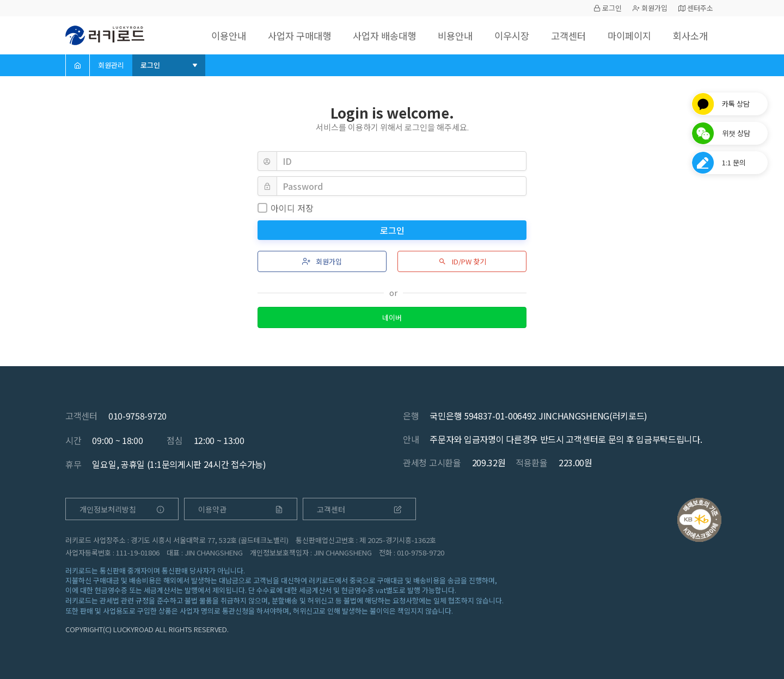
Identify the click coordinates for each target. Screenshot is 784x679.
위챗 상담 (736, 133)
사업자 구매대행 (282, 35)
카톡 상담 (736, 104)
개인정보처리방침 (122, 509)
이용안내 (209, 35)
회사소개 (689, 35)
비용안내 (445, 35)
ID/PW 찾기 (462, 261)
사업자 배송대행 (371, 35)
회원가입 (650, 8)
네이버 (392, 317)
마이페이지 (626, 35)
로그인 (608, 8)
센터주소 (696, 8)
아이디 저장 (286, 208)
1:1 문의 (734, 162)
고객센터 (562, 35)
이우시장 (504, 35)
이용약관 (241, 509)
